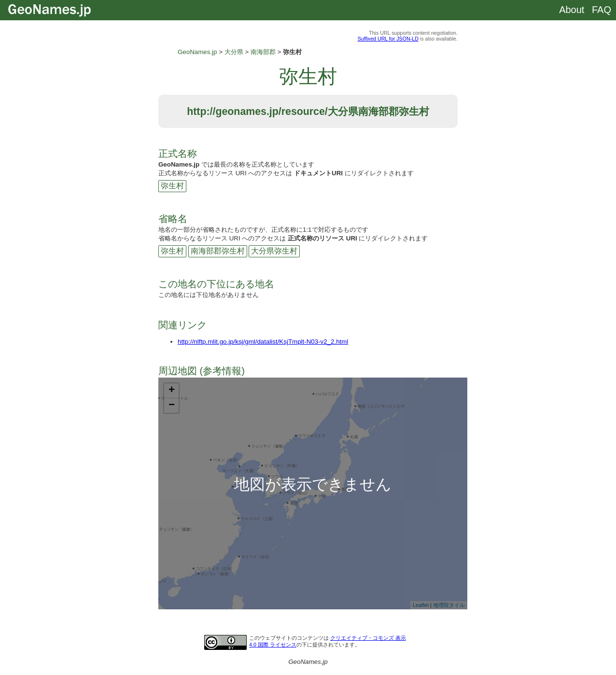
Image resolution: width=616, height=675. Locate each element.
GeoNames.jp (197, 52)
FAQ (602, 10)
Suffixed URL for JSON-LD (388, 39)
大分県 (234, 52)
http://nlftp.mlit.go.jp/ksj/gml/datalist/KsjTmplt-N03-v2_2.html (263, 342)
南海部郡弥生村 (218, 251)
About (572, 10)
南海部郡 (263, 52)
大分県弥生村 (274, 251)
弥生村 (172, 186)
